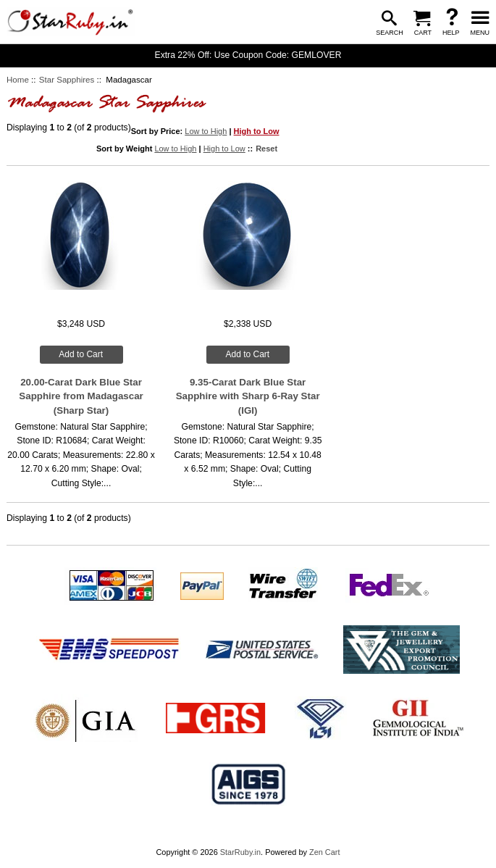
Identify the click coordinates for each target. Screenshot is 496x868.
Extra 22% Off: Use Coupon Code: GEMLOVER (248, 55)
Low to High (206, 131)
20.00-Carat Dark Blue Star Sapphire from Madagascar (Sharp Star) (81, 396)
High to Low (257, 131)
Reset (266, 149)
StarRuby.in (240, 852)
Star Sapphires (67, 80)
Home (18, 80)
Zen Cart (325, 852)
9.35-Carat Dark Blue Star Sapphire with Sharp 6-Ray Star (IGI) (248, 396)
